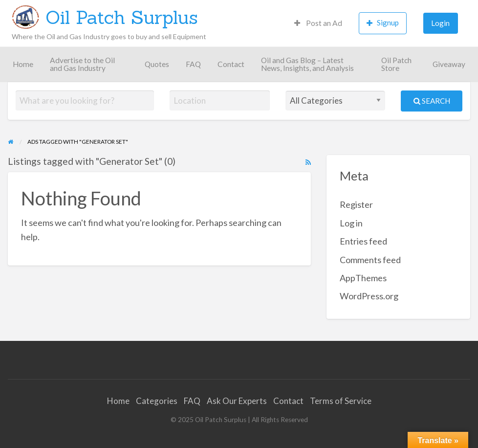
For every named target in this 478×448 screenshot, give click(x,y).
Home (23, 64)
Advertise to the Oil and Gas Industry (82, 64)
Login (440, 23)
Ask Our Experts (237, 401)
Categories (157, 401)
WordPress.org (369, 296)
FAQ (193, 64)
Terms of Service (341, 401)
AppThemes (363, 278)
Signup (383, 23)
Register (356, 204)
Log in (351, 223)
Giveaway (449, 64)
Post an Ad (318, 23)
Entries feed (363, 241)
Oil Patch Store (396, 64)
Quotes (157, 64)
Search (432, 101)
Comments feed (370, 260)
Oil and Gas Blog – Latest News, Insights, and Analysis (307, 64)
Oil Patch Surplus (122, 17)
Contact (231, 64)
